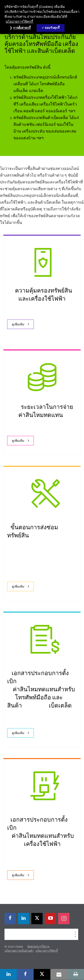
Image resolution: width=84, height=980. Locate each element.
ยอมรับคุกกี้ (52, 28)
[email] (59, 974)
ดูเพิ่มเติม (18, 324)
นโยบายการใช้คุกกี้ (47, 951)
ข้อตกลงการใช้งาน (38, 947)
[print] (76, 974)
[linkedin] (24, 919)
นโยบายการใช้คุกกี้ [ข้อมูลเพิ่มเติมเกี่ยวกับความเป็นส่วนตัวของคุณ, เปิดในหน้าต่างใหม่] (19, 22)
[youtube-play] (50, 919)
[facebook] (10, 919)
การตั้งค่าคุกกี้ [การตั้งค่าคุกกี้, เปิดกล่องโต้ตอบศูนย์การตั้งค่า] (22, 28)
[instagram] (64, 919)
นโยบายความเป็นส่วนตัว (19, 951)
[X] (37, 919)
